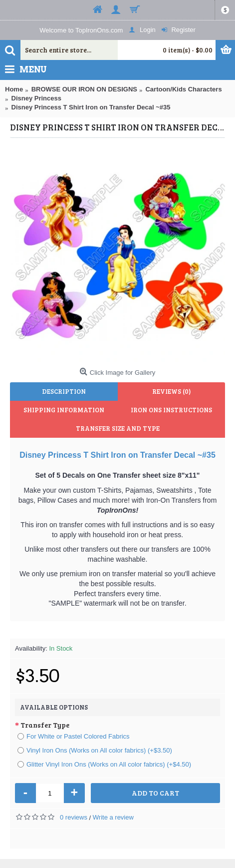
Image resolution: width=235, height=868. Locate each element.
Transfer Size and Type (118, 428)
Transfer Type (45, 725)
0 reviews (74, 817)
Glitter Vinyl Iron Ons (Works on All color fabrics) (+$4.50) (104, 764)
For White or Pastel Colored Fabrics (74, 736)
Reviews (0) (171, 391)
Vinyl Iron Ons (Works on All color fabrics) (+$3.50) (95, 750)
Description (64, 391)
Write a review (113, 817)
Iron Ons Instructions (171, 410)
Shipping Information (64, 410)
